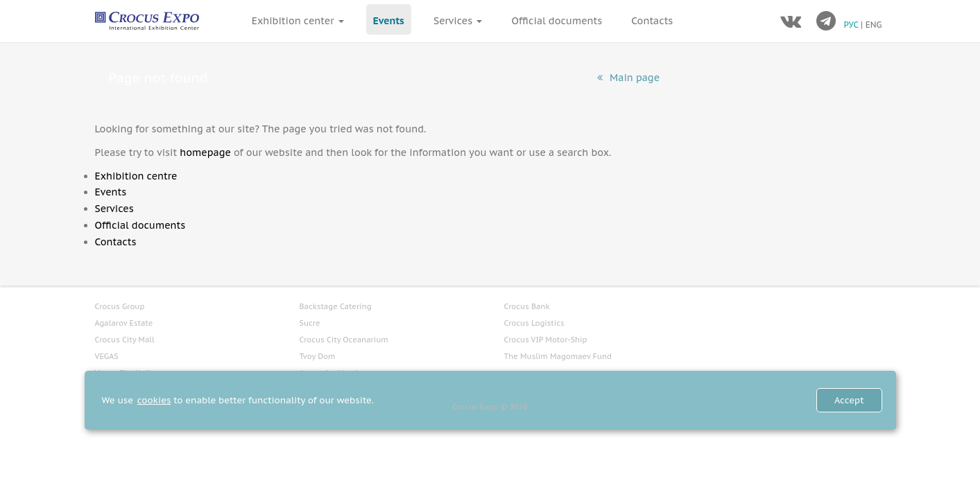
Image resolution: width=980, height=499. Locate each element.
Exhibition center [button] (298, 21)
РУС (852, 25)
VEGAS (107, 356)
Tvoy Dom (318, 356)
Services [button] (458, 21)
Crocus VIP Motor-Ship (546, 340)
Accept (849, 400)
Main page (628, 78)
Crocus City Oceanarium (344, 340)
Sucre (310, 323)
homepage (205, 152)
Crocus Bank (527, 306)
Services (114, 209)
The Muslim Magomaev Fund (558, 356)
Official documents (557, 21)
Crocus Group (120, 306)
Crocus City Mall (125, 340)
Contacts (652, 21)
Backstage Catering (336, 306)
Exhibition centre (136, 176)
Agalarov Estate (124, 323)
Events (389, 21)
